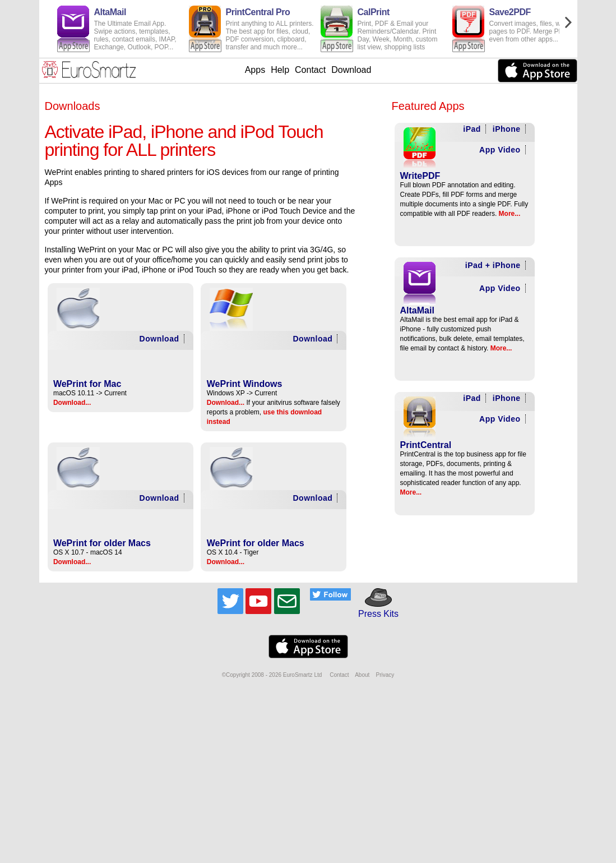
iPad (472, 129)
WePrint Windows (245, 384)
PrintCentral (426, 445)
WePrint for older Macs (102, 543)
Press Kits (375, 609)
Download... (72, 403)
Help (280, 70)
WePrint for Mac (87, 384)
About (362, 675)
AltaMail (417, 310)
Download (351, 70)
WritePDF (420, 176)
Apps (255, 70)
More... (510, 214)
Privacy (385, 675)
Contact (310, 70)
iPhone (507, 129)
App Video (500, 150)
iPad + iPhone (493, 265)
